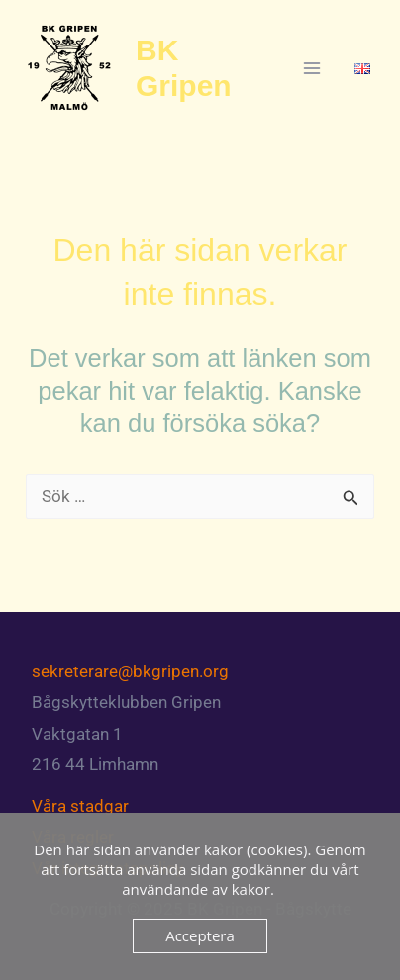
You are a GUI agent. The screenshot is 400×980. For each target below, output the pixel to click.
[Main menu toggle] (313, 68)
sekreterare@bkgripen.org (130, 671)
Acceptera (200, 935)
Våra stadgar (80, 806)
